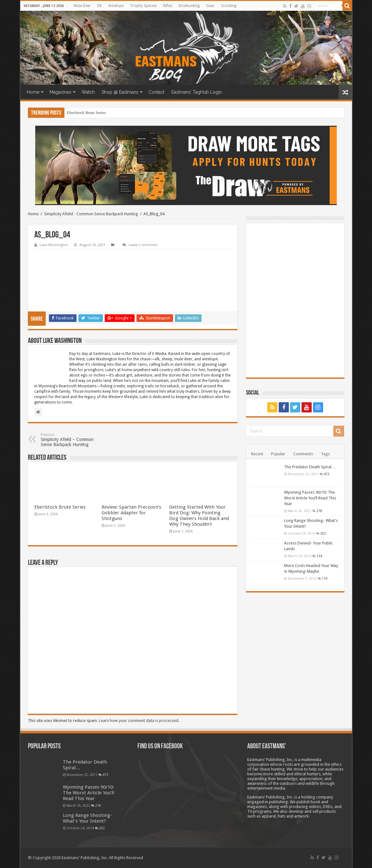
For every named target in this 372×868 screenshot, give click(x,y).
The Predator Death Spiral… (310, 467)
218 (319, 511)
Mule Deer (82, 6)
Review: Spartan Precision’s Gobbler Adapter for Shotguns (131, 513)
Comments (303, 454)
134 (319, 556)
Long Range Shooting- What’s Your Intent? (87, 818)
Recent (257, 454)
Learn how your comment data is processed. (139, 721)
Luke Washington (54, 245)
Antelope (116, 6)
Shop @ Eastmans (120, 92)
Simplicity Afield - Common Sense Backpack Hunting (91, 214)
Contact (156, 92)
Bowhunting (189, 6)
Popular (278, 454)
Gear (210, 6)
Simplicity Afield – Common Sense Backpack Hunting (73, 440)
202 (323, 533)
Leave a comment (143, 245)
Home (33, 92)
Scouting (229, 6)
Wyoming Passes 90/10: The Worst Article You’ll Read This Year (310, 498)
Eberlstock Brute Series (86, 113)
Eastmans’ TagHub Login (197, 92)
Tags (325, 454)
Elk (100, 6)
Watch (88, 92)
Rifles (168, 6)
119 (325, 578)
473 (327, 474)
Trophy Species (143, 6)
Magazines (60, 92)
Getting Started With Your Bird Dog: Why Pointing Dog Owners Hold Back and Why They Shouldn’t (199, 516)
